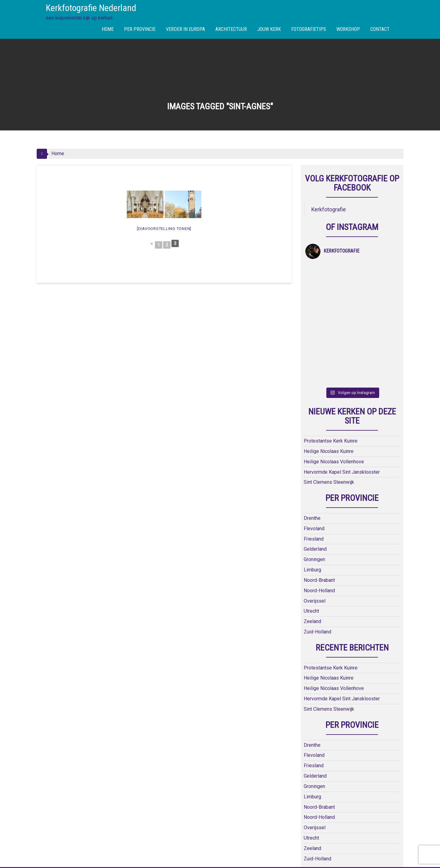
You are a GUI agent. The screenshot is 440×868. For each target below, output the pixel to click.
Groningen (314, 481)
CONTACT (380, 29)
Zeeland (312, 544)
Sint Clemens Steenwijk (329, 405)
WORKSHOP (348, 29)
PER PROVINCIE (140, 29)
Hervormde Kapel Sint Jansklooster (342, 394)
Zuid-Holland (317, 554)
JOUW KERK (269, 29)
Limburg (312, 492)
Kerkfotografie (329, 210)
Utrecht (311, 533)
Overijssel (315, 523)
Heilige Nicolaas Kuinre (329, 373)
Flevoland (314, 451)
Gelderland (315, 471)
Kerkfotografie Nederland (91, 8)
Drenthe (312, 440)
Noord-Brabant (319, 502)
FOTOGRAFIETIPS (309, 29)
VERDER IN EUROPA (185, 29)
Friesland (314, 461)
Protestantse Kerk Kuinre (331, 363)
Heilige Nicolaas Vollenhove (334, 384)
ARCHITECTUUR (231, 29)
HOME (108, 29)
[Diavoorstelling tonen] (164, 229)
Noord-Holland (319, 513)
